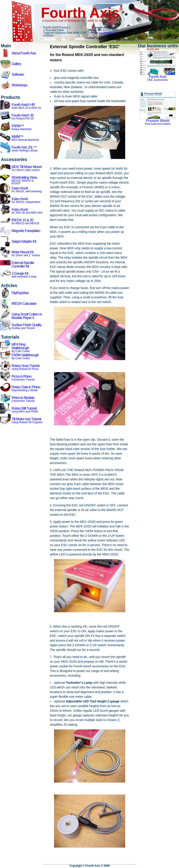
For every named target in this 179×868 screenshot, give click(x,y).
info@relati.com (108, 33)
